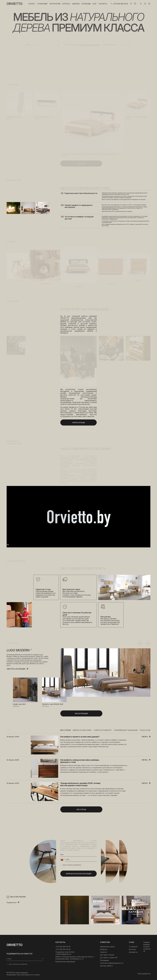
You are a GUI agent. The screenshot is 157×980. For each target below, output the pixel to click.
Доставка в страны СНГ (109, 958)
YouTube (146, 947)
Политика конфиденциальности (112, 963)
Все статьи (66, 730)
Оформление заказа (107, 947)
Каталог (32, 4)
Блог (95, 4)
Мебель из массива (82, 730)
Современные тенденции (126, 730)
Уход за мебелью (148, 730)
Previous (140, 85)
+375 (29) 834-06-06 (63, 949)
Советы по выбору (103, 730)
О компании (42, 4)
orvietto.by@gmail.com (63, 954)
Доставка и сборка (107, 955)
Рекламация (104, 960)
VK (144, 951)
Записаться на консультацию (79, 874)
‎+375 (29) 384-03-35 (63, 947)
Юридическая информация (65, 962)
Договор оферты (106, 966)
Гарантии (103, 952)
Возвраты (104, 949)
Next (148, 85)
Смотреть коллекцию (16, 669)
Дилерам (76, 4)
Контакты (103, 4)
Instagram (147, 944)
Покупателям (55, 4)
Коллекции (86, 4)
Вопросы (66, 4)
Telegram (147, 942)
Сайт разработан (144, 974)
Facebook (147, 949)
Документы (133, 952)
